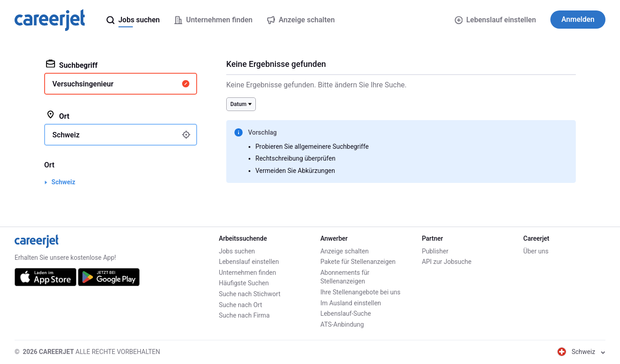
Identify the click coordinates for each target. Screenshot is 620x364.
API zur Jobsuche (447, 262)
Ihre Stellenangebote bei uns (361, 292)
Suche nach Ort (241, 305)
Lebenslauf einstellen (495, 20)
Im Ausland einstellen (351, 303)
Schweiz (63, 182)
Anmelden (578, 19)
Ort (58, 116)
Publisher (435, 251)
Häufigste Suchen (244, 283)
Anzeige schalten (345, 251)
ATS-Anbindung (342, 324)
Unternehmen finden (248, 273)
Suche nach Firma (244, 315)
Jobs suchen (237, 251)
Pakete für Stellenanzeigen (358, 262)
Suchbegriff (72, 65)
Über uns (536, 251)
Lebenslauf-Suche (346, 313)
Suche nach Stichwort (250, 294)
